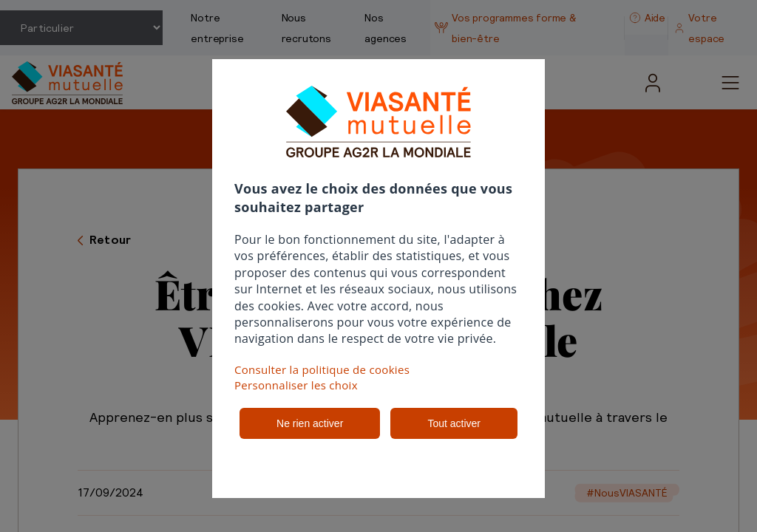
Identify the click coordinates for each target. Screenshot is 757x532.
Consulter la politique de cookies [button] (322, 369)
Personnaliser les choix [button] (296, 385)
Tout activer (454, 423)
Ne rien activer (310, 423)
